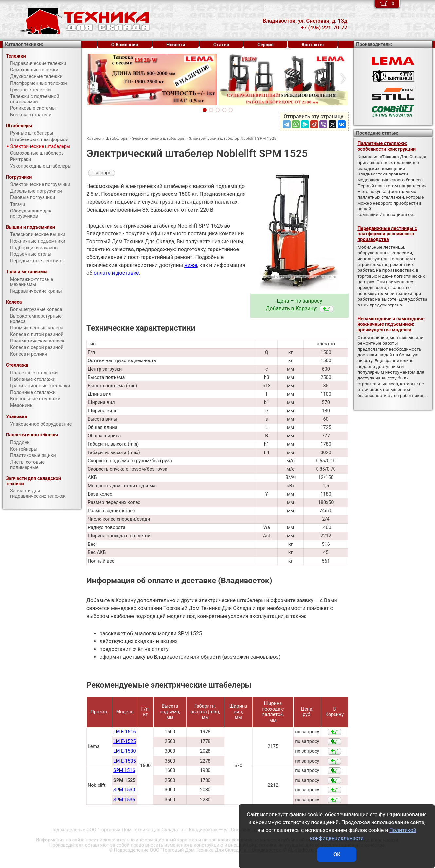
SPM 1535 (124, 800)
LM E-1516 (124, 732)
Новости (176, 45)
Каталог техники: (24, 44)
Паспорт (102, 173)
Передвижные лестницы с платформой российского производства (387, 234)
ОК (337, 854)
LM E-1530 (124, 751)
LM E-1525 (124, 741)
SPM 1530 (124, 790)
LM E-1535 (124, 761)
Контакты (313, 45)
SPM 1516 (124, 771)
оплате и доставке (116, 273)
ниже (191, 265)
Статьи (221, 45)
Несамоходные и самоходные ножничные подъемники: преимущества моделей (391, 324)
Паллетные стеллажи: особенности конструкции (387, 146)
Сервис (265, 45)
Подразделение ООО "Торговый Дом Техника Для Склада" (198, 850)
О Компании (125, 45)
